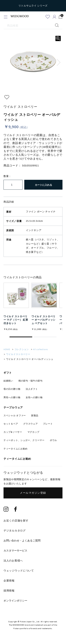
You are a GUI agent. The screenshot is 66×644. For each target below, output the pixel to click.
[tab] (33, 541)
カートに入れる (43, 185)
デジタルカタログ (15, 531)
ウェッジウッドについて (19, 571)
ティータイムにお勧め (16, 449)
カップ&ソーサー (13, 432)
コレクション (22, 349)
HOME (7, 349)
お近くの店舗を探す (16, 521)
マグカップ (34, 432)
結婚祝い (8, 381)
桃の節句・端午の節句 (31, 381)
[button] (59, 63)
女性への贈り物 (34, 397)
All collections (40, 349)
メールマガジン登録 (33, 493)
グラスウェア (30, 424)
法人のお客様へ (13, 561)
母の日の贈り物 (12, 389)
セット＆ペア (11, 424)
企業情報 (9, 581)
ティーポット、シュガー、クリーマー (24, 440)
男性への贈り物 (12, 397)
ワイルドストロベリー (18, 354)
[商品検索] (33, 26)
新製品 (35, 415)
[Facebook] (16, 510)
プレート (48, 424)
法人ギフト (32, 389)
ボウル (53, 440)
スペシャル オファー (15, 415)
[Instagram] (6, 510)
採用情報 (9, 591)
